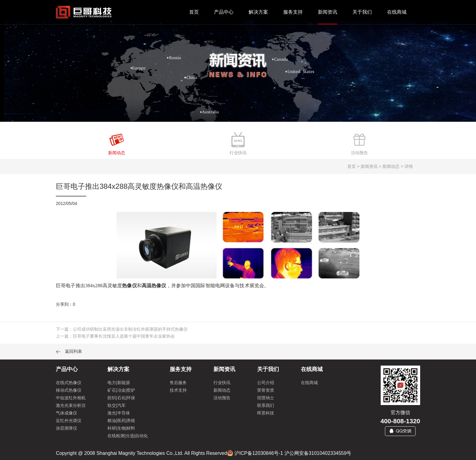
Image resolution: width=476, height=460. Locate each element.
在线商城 (397, 12)
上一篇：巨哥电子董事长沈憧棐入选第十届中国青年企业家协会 (115, 336)
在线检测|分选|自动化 (128, 436)
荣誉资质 (266, 390)
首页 (194, 12)
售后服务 (178, 383)
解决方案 (258, 12)
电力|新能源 (119, 383)
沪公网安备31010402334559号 (318, 453)
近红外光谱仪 (69, 421)
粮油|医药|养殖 (121, 421)
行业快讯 (222, 383)
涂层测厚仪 (66, 428)
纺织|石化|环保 (121, 398)
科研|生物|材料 (121, 428)
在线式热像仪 (69, 383)
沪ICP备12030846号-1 (259, 453)
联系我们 (266, 405)
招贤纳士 (266, 398)
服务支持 (293, 12)
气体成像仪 (66, 413)
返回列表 (69, 351)
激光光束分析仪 (71, 405)
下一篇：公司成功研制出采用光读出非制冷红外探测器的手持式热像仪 (122, 329)
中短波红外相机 (71, 398)
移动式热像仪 (69, 390)
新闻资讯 (328, 12)
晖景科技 (266, 413)
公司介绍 (266, 383)
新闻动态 (222, 390)
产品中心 (224, 12)
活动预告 (222, 398)
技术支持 (178, 390)
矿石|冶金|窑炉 (121, 390)
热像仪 (129, 286)
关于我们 (362, 12)
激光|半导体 (119, 413)
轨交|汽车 (117, 405)
